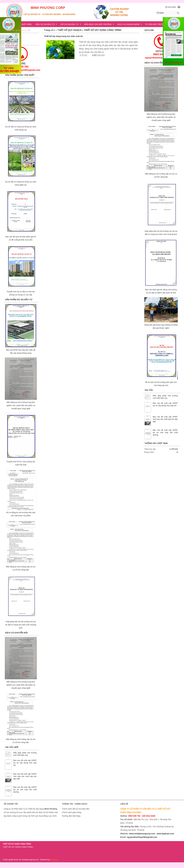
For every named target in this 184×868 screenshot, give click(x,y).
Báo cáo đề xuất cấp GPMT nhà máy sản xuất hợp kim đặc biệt (165, 419)
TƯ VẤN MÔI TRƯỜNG (156, 24)
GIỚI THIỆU (27, 24)
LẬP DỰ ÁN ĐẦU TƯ (71, 24)
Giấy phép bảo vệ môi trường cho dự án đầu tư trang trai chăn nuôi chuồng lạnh (21, 625)
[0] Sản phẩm (171, 7)
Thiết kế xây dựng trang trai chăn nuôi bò (63, 36)
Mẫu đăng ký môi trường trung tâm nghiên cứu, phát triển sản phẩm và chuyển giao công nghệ (161, 117)
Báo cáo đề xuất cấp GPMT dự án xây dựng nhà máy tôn (25, 763)
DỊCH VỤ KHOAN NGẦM (130, 24)
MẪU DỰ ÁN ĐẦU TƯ (46, 24)
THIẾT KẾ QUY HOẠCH (18, 30)
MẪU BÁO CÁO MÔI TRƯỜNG (99, 24)
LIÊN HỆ (56, 30)
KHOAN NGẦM (41, 30)
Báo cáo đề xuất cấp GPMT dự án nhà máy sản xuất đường (165, 432)
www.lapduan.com (165, 834)
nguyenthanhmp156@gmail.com (142, 837)
